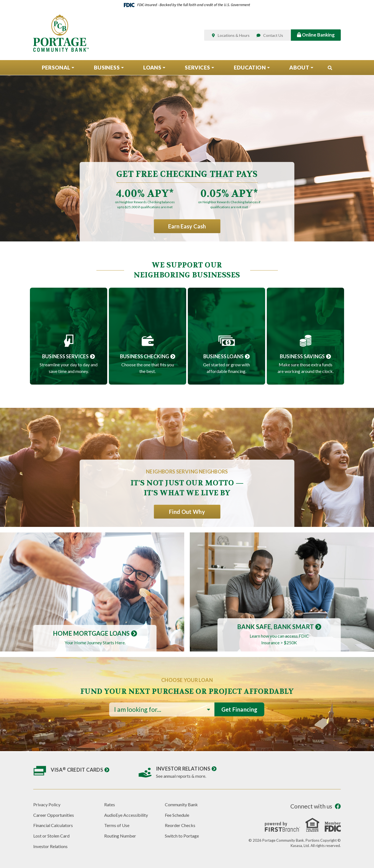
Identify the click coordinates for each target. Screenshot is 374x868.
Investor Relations (183, 769)
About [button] (299, 67)
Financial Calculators (53, 825)
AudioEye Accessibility (126, 815)
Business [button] (107, 67)
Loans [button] (152, 67)
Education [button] (250, 67)
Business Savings (302, 356)
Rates (110, 804)
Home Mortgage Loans (91, 633)
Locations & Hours (234, 35)
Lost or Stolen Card (51, 836)
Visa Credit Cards (77, 770)
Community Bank (181, 804)
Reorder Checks (180, 825)
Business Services (65, 356)
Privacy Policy (47, 804)
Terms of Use (117, 825)
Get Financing (239, 709)
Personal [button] (56, 67)
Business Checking (144, 356)
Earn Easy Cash (187, 226)
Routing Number (120, 836)
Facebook (338, 806)
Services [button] (197, 67)
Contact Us (273, 35)
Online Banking (316, 35)
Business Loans (223, 356)
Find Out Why (187, 512)
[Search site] (330, 68)
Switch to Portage (182, 836)
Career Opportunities (54, 815)
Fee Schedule (177, 815)
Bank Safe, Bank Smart (276, 627)
